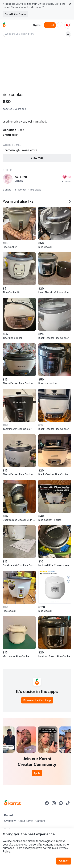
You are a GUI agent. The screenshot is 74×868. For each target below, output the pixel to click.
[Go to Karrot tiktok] (68, 803)
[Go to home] (4, 25)
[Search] (68, 34)
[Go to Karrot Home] (12, 803)
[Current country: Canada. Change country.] (68, 25)
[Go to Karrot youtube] (61, 803)
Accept (64, 861)
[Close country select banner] (70, 4)
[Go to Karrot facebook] (47, 803)
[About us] (60, 25)
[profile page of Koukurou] (8, 179)
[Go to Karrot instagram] (54, 803)
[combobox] (34, 34)
